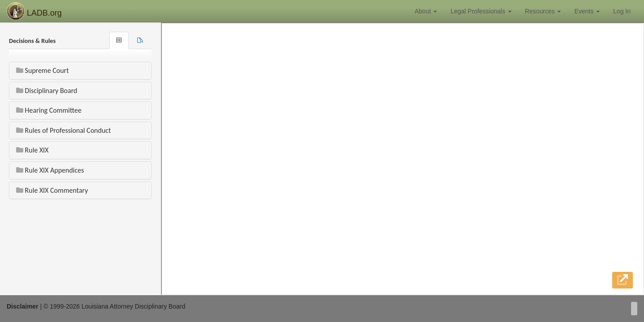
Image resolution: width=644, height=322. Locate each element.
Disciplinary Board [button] (47, 91)
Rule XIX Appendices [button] (50, 170)
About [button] (426, 11)
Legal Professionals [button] (481, 11)
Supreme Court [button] (42, 70)
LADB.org (34, 11)
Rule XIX (32, 150)
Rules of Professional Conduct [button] (64, 130)
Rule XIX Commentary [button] (52, 190)
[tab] (140, 40)
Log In (622, 11)
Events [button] (587, 11)
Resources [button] (543, 11)
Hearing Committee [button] (49, 110)
